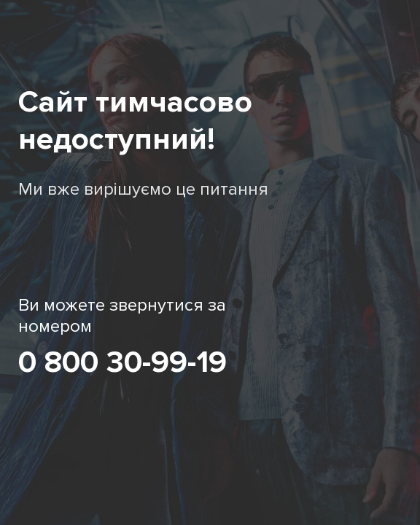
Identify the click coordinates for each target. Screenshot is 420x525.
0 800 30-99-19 (122, 362)
